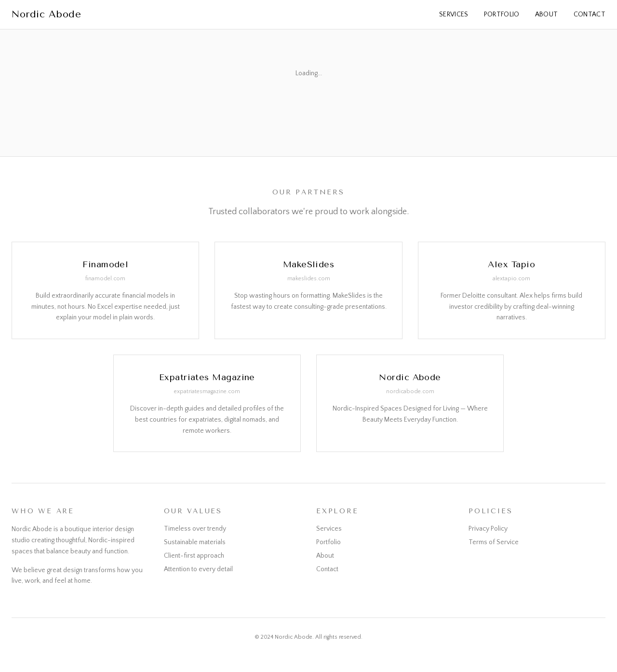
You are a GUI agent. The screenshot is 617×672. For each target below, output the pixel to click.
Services (454, 14)
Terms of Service (494, 542)
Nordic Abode (46, 14)
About (547, 14)
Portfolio (502, 14)
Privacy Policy (488, 529)
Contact (590, 14)
